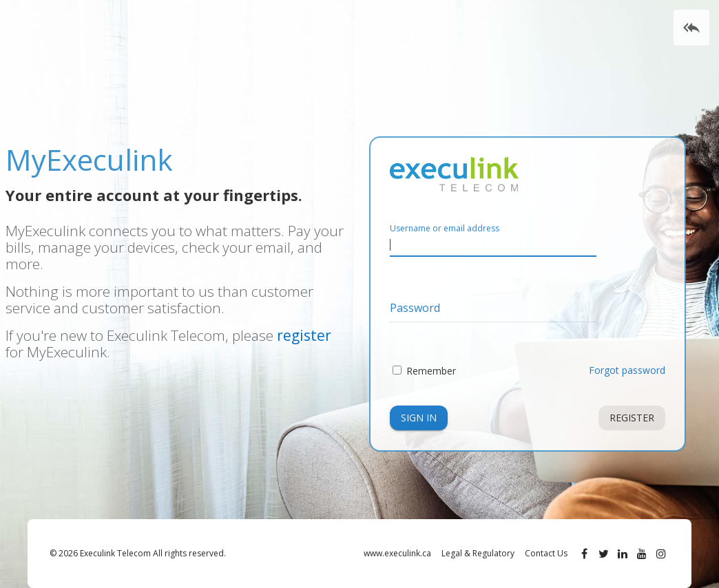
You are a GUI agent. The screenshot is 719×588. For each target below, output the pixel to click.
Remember (431, 371)
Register (632, 418)
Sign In (419, 418)
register (304, 335)
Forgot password (627, 370)
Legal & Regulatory (478, 553)
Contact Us (546, 553)
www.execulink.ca (397, 553)
